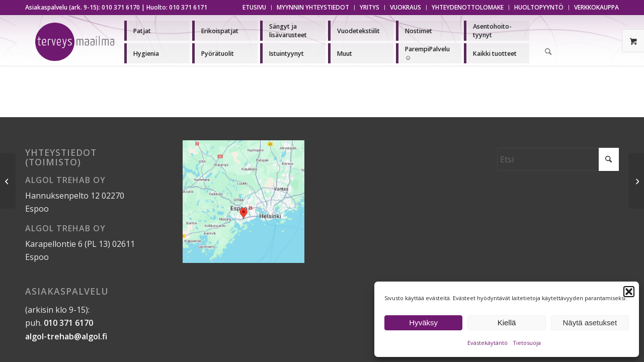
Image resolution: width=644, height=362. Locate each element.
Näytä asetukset (590, 323)
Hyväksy (423, 323)
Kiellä (507, 323)
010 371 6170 (121, 7)
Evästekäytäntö (488, 343)
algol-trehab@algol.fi (66, 336)
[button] (629, 292)
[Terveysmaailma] (75, 42)
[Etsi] (548, 52)
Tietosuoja (527, 343)
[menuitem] (255, 8)
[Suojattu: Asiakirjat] (8, 181)
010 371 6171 (188, 7)
